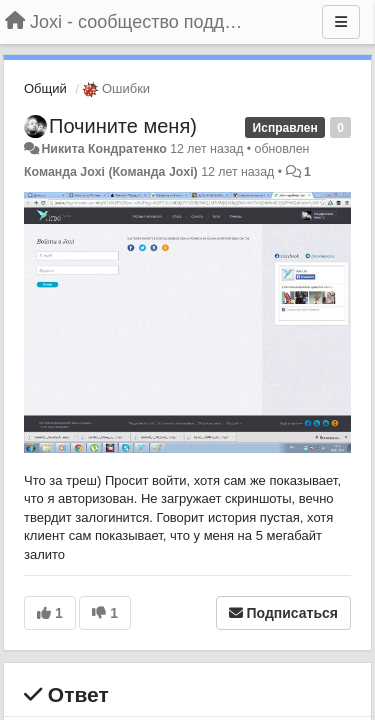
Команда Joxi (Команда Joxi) (111, 172)
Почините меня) (123, 126)
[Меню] (341, 22)
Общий (45, 88)
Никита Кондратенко (103, 149)
